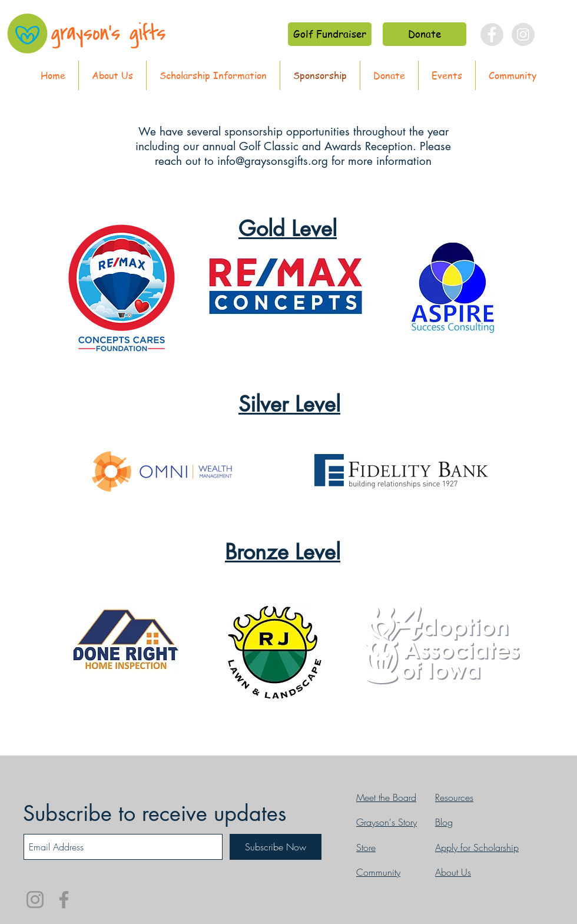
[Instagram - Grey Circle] (523, 34)
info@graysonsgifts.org (273, 161)
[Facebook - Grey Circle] (492, 34)
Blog (444, 822)
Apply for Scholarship (477, 847)
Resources (454, 797)
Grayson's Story (387, 822)
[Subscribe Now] (276, 847)
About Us (453, 872)
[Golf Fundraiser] (330, 34)
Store (366, 847)
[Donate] (425, 34)
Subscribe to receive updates (155, 814)
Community (378, 872)
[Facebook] (64, 900)
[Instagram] (35, 900)
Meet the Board (386, 797)
